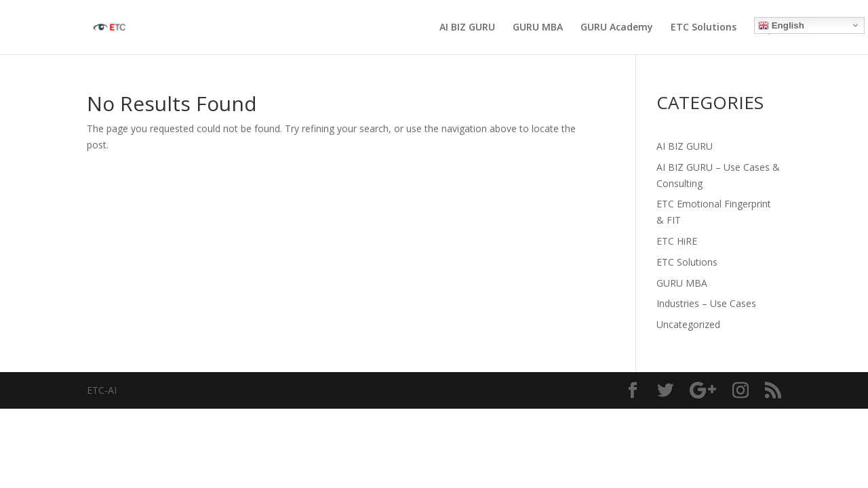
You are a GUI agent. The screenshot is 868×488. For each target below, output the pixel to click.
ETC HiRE (677, 241)
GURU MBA (538, 28)
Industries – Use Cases (706, 303)
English (781, 26)
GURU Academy (617, 28)
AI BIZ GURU (467, 28)
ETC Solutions (704, 28)
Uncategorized (688, 324)
